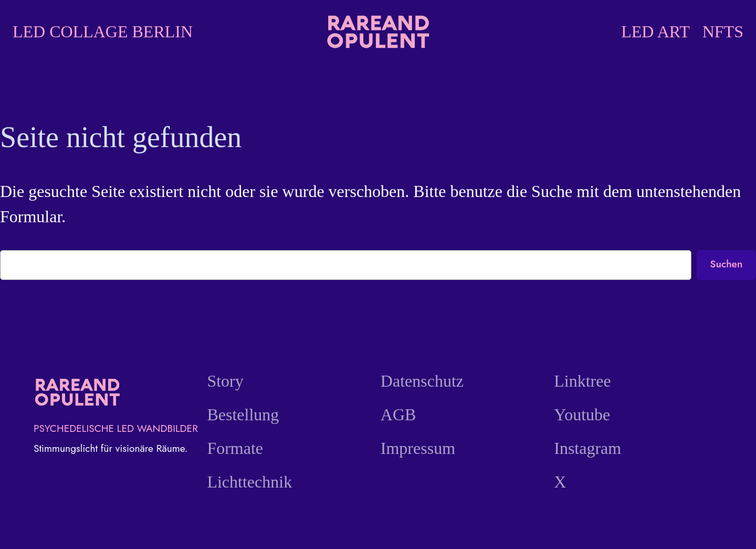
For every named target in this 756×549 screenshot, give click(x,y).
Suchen (726, 264)
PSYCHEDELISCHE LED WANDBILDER (116, 428)
